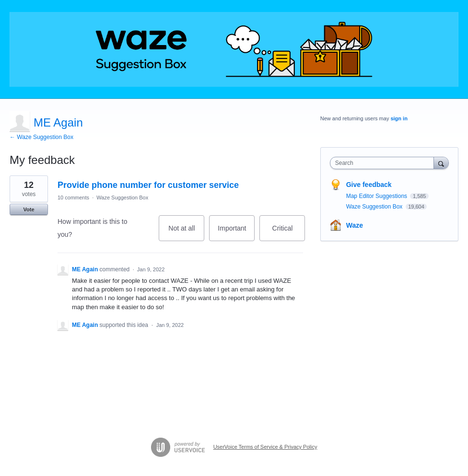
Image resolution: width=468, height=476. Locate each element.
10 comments (73, 197)
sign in (399, 118)
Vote (29, 209)
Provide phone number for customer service (148, 185)
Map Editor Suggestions (378, 196)
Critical (289, 233)
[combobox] (384, 163)
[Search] (441, 163)
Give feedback (369, 185)
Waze (355, 225)
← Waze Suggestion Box (41, 137)
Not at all (186, 233)
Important (236, 233)
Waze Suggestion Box (122, 197)
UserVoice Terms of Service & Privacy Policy (265, 447)
